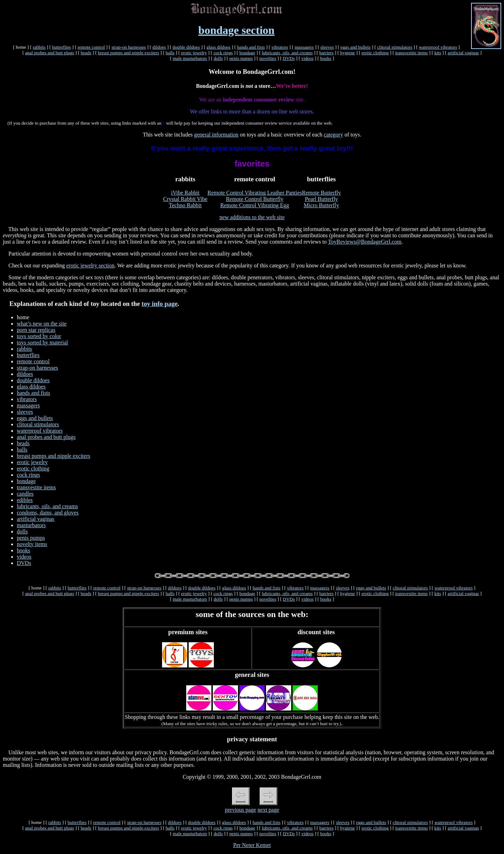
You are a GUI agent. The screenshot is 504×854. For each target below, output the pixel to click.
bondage (247, 53)
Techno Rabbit (185, 205)
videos (307, 58)
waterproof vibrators (438, 47)
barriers (326, 53)
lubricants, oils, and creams (287, 53)
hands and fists (251, 47)
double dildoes (186, 47)
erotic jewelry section (90, 265)
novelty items (32, 544)
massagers (304, 47)
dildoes (159, 47)
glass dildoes (219, 47)
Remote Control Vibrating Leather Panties (255, 193)
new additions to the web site (252, 217)
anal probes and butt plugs (50, 53)
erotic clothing (375, 53)
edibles (25, 500)
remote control (91, 47)
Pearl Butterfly (321, 199)
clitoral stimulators (395, 47)
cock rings (223, 53)
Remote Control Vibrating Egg (255, 205)
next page (268, 810)
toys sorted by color (39, 336)
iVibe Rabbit (185, 193)
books (326, 58)
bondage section (237, 30)
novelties (268, 58)
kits (438, 53)
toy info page (159, 304)
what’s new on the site (42, 324)
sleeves (327, 47)
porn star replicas (36, 330)
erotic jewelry (194, 53)
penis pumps (241, 58)
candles (25, 494)
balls (170, 53)
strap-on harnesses (129, 47)
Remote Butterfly (322, 193)
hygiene (348, 53)
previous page (240, 810)
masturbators (31, 525)
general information (216, 135)
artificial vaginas (463, 53)
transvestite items (411, 53)
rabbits (39, 47)
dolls (218, 58)
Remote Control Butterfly (254, 199)
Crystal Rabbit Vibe (185, 199)
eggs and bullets (356, 47)
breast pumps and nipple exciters (129, 53)
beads (86, 53)
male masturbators (190, 58)
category (333, 135)
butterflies (62, 47)
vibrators (279, 47)
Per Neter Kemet (252, 845)
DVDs (289, 58)
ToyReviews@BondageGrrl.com (365, 242)
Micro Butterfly (321, 205)
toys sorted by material (42, 342)
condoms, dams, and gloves (48, 513)
